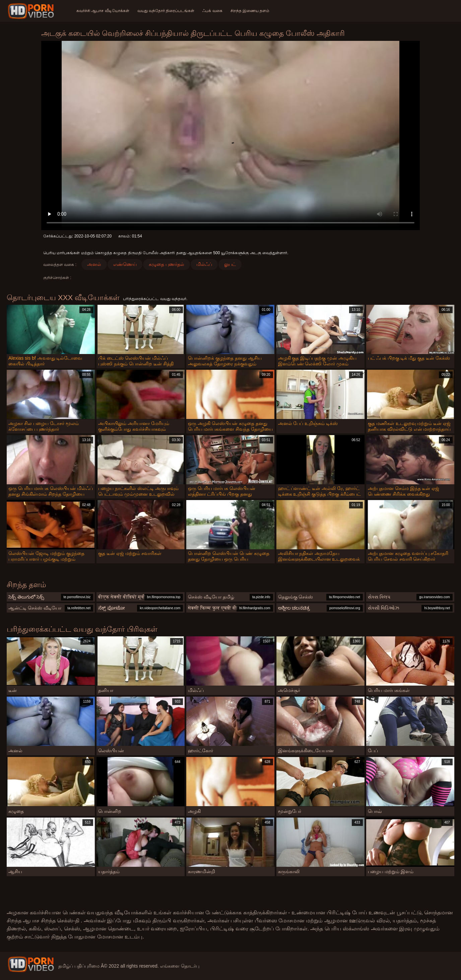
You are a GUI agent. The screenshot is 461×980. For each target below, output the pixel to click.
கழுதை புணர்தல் (167, 264)
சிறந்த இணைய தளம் (250, 11)
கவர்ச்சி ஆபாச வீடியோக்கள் (103, 11)
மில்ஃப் (204, 264)
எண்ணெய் (125, 264)
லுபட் (230, 264)
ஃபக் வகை (212, 11)
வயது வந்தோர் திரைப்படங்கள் (166, 11)
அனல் (94, 264)
